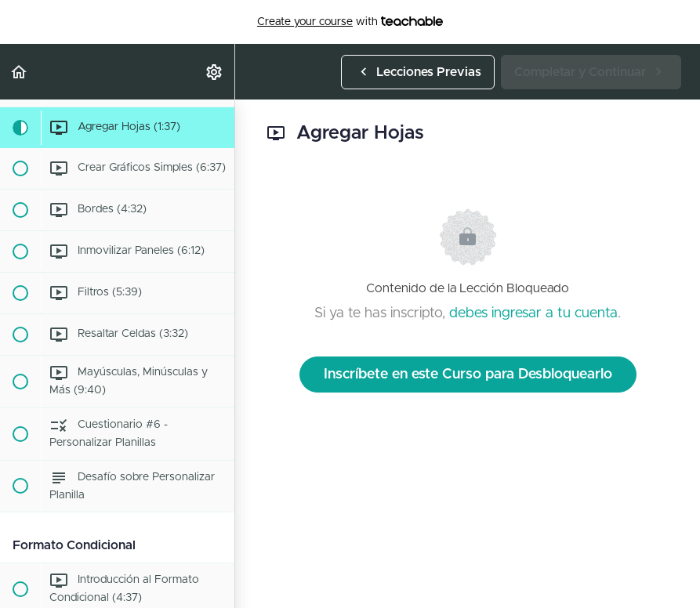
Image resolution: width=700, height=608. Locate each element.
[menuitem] (215, 72)
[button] (20, 72)
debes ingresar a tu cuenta (533, 313)
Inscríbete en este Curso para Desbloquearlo (468, 375)
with (350, 22)
